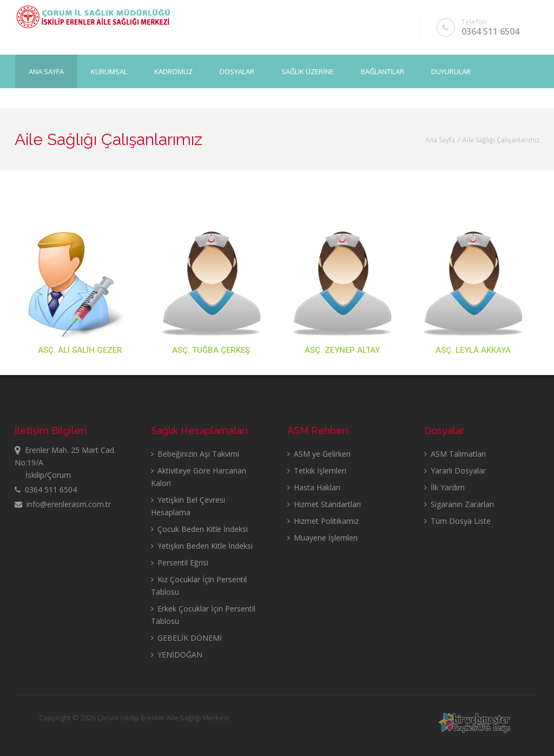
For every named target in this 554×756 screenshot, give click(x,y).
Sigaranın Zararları (459, 504)
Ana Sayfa (46, 71)
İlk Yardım (444, 487)
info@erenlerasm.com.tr (63, 504)
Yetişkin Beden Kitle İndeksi (202, 546)
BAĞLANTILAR (382, 71)
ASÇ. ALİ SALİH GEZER (80, 350)
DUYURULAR (451, 71)
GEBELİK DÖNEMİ (186, 638)
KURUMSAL (109, 71)
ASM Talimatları (455, 454)
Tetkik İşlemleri (317, 471)
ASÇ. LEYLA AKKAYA (473, 350)
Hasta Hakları (314, 487)
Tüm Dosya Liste (457, 521)
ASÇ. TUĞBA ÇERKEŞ (211, 350)
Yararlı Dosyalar (455, 471)
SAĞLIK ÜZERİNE (308, 71)
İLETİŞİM (93, 104)
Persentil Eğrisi (180, 563)
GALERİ (40, 104)
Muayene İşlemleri (322, 538)
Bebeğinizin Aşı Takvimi (195, 454)
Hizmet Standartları (324, 504)
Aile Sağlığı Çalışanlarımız (501, 140)
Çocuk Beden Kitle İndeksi (199, 529)
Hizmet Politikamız (323, 521)
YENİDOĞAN (177, 655)
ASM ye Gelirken (319, 454)
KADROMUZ (173, 71)
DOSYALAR (237, 71)
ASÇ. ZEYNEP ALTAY (342, 350)
